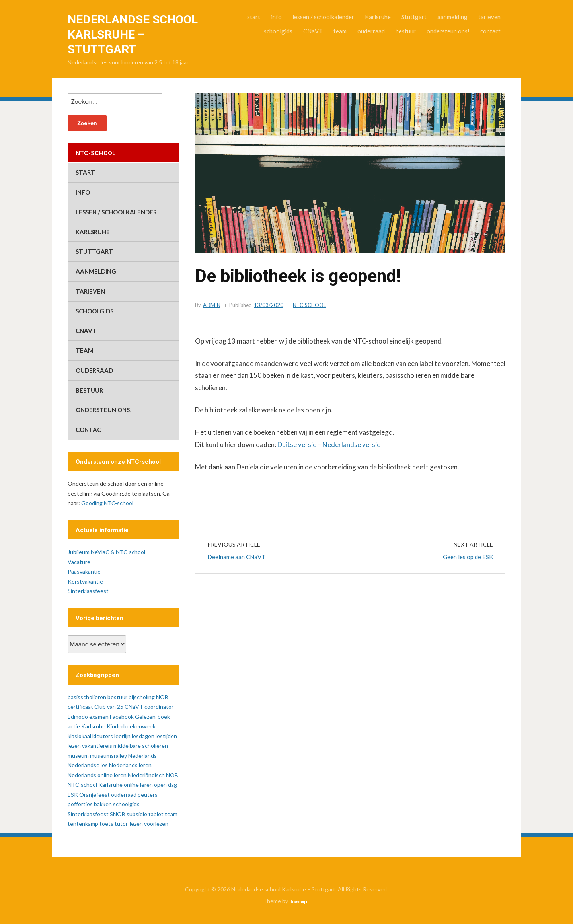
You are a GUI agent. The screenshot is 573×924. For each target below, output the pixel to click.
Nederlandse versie (351, 444)
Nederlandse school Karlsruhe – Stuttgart (133, 34)
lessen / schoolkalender (323, 17)
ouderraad (371, 31)
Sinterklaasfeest (88, 591)
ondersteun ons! (448, 31)
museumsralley (108, 756)
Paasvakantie (84, 571)
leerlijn (122, 736)
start (254, 17)
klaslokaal (79, 736)
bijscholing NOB (148, 697)
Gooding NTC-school (107, 503)
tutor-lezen (129, 824)
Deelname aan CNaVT (236, 557)
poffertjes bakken (90, 804)
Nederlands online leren (97, 775)
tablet (156, 814)
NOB (172, 775)
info (276, 17)
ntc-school (309, 305)
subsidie (137, 814)
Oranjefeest (95, 795)
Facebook (122, 717)
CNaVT (313, 31)
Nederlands (142, 756)
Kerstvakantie (85, 581)
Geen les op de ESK (468, 557)
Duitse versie (297, 444)
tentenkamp (83, 824)
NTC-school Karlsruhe (95, 785)
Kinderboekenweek (131, 726)
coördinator (159, 707)
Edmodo (78, 717)
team (340, 31)
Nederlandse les (88, 765)
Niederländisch (146, 775)
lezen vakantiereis (90, 746)
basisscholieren (87, 697)
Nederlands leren (130, 765)
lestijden (166, 736)
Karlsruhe (378, 17)
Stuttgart (414, 17)
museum (78, 756)
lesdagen (143, 736)
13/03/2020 (269, 305)
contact (490, 31)
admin (212, 305)
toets (106, 824)
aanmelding (452, 17)
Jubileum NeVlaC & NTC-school (106, 552)
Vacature (79, 562)
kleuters (103, 736)
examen (99, 717)
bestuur (406, 31)
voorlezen (156, 824)
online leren (138, 785)
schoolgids (278, 31)
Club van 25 (109, 707)
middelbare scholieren (141, 746)
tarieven (489, 17)
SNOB (118, 814)
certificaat (80, 707)
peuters (148, 795)
